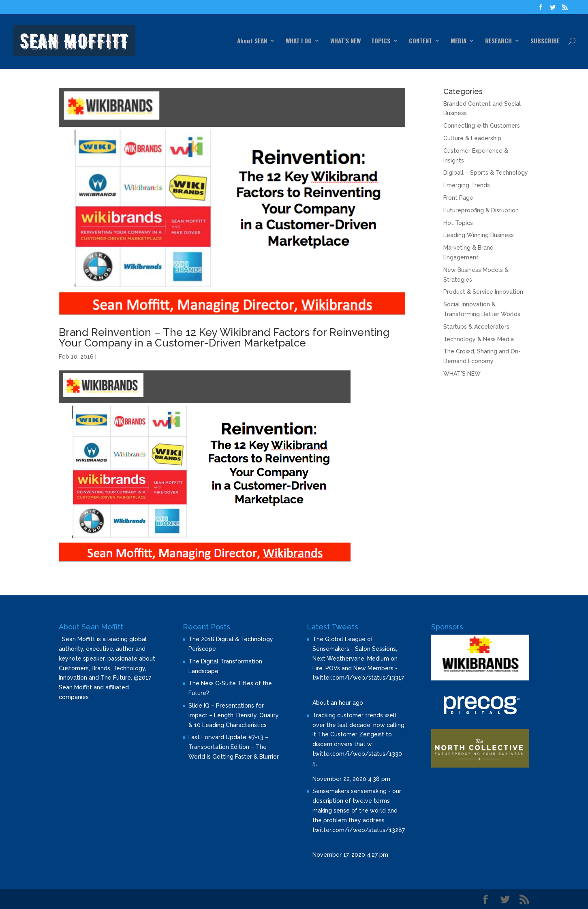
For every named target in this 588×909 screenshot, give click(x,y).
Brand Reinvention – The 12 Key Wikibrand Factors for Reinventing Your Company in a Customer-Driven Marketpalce (224, 338)
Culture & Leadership (472, 138)
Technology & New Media (479, 339)
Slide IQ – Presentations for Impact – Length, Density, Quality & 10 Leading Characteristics (234, 715)
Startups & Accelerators (476, 327)
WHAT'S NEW (462, 374)
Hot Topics (458, 223)
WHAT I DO (299, 41)
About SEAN (252, 41)
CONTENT (420, 41)
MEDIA (459, 41)
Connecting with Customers (482, 126)
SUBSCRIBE (545, 41)
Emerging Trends (467, 185)
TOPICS (381, 41)
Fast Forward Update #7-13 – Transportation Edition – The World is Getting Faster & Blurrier (234, 747)
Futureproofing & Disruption (481, 210)
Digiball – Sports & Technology (486, 173)
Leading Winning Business (479, 235)
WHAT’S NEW (345, 41)
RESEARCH (498, 41)
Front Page (458, 198)
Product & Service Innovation (483, 292)
